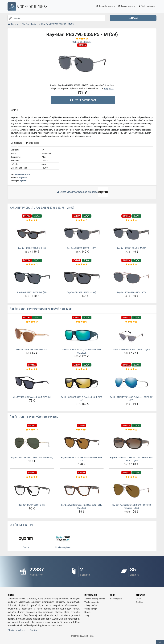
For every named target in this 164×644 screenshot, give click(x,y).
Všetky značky (91, 605)
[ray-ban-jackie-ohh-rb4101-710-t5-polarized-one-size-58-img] (131, 443)
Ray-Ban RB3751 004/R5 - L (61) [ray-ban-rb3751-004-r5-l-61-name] (82, 248)
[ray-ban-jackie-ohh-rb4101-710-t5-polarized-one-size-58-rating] (131, 430)
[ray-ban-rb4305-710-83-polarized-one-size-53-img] (82, 443)
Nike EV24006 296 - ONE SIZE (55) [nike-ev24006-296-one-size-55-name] (32, 350)
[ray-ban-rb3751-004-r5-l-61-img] (82, 234)
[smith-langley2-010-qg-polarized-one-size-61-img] (131, 383)
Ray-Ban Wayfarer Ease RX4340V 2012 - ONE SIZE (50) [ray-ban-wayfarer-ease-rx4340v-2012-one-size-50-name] (82, 507)
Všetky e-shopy (91, 609)
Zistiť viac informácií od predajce (82, 192)
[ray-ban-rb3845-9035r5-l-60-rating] (131, 265)
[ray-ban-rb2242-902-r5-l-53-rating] (32, 220)
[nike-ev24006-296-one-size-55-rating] (32, 322)
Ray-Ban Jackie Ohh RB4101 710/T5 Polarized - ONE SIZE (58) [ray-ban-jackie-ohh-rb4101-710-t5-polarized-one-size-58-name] (131, 459)
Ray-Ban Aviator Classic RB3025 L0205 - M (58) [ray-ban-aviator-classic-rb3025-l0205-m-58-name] (32, 457)
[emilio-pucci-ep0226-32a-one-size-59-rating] (131, 322)
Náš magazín (116, 599)
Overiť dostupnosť (83, 100)
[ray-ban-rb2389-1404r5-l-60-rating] (82, 265)
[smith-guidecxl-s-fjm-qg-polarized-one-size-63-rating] (82, 322)
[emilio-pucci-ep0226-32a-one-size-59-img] (131, 335)
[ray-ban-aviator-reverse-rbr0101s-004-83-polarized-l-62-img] (131, 491)
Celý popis (109, 88)
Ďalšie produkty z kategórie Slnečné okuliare (41, 309)
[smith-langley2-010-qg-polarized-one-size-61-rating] (131, 369)
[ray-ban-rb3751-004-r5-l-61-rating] (82, 220)
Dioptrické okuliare (105, 6)
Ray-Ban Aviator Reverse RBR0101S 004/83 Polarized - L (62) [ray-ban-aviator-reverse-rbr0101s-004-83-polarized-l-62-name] (131, 507)
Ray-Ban (23, 178)
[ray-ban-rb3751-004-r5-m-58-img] (131, 234)
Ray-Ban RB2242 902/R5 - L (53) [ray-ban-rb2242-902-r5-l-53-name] (32, 248)
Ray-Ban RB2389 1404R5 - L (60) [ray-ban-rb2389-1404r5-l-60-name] (82, 292)
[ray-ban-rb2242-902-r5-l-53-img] (32, 234)
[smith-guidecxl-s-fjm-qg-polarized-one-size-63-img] (82, 335)
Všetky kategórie (146, 6)
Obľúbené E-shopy (22, 525)
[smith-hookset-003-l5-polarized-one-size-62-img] (82, 383)
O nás (138, 599)
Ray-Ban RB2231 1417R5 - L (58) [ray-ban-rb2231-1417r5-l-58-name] (32, 292)
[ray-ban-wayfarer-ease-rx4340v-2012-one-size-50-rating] (82, 477)
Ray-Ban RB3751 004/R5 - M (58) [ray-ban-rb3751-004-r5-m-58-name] (131, 248)
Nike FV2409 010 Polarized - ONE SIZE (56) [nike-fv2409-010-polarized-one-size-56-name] (32, 397)
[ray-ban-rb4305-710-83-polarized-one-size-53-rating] (82, 430)
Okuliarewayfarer (16, 630)
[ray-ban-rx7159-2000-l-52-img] (32, 491)
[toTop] (160, 642)
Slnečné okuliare (126, 6)
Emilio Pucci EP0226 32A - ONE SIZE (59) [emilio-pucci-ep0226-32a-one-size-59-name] (131, 350)
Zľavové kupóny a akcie (95, 599)
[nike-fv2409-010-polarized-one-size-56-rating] (32, 369)
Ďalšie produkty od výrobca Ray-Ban (34, 417)
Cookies (139, 602)
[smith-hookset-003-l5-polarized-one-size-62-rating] (82, 369)
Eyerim (23, 181)
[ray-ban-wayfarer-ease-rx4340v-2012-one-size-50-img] (82, 491)
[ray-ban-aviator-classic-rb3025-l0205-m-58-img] (32, 443)
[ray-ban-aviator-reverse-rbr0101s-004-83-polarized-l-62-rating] (131, 477)
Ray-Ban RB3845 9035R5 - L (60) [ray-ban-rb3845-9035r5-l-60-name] (131, 292)
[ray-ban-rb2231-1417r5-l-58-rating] (32, 265)
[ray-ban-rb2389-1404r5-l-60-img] (82, 278)
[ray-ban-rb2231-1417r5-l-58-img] (32, 278)
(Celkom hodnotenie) (82, 42)
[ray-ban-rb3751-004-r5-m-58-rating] (131, 220)
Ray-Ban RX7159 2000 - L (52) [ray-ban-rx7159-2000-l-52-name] (32, 505)
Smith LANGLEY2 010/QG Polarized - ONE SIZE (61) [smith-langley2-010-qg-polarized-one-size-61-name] (131, 399)
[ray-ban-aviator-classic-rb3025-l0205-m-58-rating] (32, 430)
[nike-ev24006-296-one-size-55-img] (32, 335)
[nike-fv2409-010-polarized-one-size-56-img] (32, 383)
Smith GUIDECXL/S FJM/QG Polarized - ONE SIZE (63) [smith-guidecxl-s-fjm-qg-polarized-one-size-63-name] (82, 351)
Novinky (88, 612)
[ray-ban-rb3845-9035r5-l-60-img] (131, 278)
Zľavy (87, 616)
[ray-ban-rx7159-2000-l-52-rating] (32, 477)
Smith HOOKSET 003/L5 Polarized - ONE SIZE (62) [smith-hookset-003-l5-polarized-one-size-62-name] (82, 399)
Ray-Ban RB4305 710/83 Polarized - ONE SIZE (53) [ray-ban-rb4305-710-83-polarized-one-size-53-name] (82, 459)
